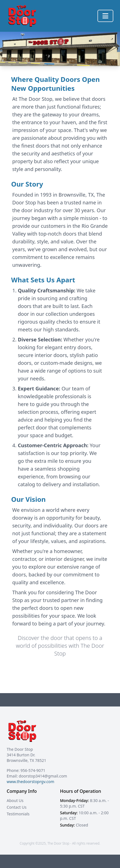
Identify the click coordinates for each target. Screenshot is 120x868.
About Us (15, 800)
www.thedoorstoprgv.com (30, 782)
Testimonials (18, 814)
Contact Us (17, 807)
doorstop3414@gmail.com (43, 776)
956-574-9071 (33, 770)
